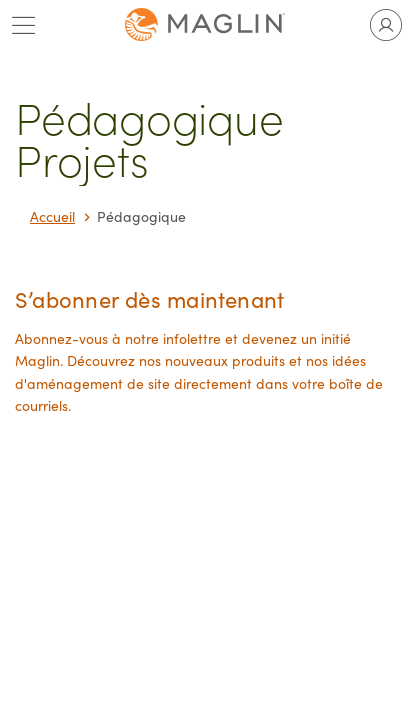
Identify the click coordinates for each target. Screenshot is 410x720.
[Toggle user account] (386, 25)
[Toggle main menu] (24, 25)
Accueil (52, 216)
